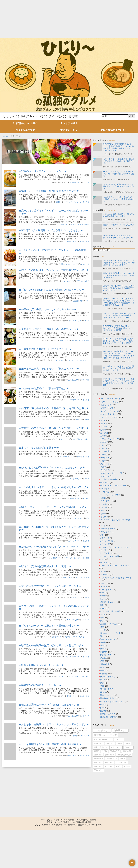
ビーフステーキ (84, 225)
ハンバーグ (85, 264)
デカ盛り (74, 225)
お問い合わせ (69, 130)
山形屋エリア (72, 242)
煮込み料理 (105, 664)
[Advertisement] (69, 18)
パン (88, 301)
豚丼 (102, 683)
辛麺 (102, 686)
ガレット (104, 448)
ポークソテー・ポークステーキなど (115, 565)
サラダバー (105, 458)
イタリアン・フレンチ (110, 402)
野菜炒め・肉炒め (83, 281)
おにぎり (104, 423)
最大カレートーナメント (110, 633)
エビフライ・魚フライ (110, 417)
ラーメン (86, 182)
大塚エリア (119, 740)
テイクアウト (80, 578)
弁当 (88, 578)
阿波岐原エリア (112, 759)
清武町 (120, 743)
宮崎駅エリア (75, 400)
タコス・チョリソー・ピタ (111, 473)
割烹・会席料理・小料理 (110, 611)
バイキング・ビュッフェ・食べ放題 (77, 202)
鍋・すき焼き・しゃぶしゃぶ (79, 676)
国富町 (75, 736)
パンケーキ (105, 538)
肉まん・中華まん (108, 677)
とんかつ (86, 499)
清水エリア (98, 755)
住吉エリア (128, 747)
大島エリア (61, 676)
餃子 (102, 708)
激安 (102, 645)
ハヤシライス (106, 532)
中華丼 (103, 596)
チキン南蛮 (85, 380)
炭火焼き (104, 652)
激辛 (102, 649)
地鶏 (102, 618)
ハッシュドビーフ (108, 529)
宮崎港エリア (110, 755)
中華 (102, 593)
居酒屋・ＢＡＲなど (109, 624)
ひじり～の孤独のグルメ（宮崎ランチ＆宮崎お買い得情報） (42, 116)
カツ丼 (103, 436)
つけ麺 (103, 498)
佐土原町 (127, 766)
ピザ (88, 518)
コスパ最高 (105, 451)
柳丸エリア (109, 762)
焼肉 (102, 661)
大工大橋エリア (121, 762)
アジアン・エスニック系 (73, 637)
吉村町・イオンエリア (105, 735)
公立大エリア (76, 597)
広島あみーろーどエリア (69, 264)
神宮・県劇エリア (75, 321)
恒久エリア (64, 340)
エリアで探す (69, 123)
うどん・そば (106, 405)
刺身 (88, 340)
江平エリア (109, 766)
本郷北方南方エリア (124, 755)
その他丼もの (106, 470)
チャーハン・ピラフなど (110, 495)
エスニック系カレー (109, 414)
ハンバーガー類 (107, 541)
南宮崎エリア (75, 182)
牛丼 (102, 670)
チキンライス (106, 489)
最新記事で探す (25, 130)
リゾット (104, 586)
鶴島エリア (72, 755)
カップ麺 (104, 433)
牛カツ (103, 667)
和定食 (87, 597)
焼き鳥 (103, 658)
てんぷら (82, 340)
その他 (103, 467)
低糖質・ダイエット (109, 602)
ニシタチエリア (62, 225)
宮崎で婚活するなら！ (113, 130)
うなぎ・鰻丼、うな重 (110, 411)
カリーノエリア (74, 541)
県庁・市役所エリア (67, 457)
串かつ (103, 599)
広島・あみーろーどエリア (103, 740)
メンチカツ (105, 574)
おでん (103, 420)
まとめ (103, 571)
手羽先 (103, 630)
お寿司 (87, 420)
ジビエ (103, 461)
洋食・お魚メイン (108, 639)
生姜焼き (104, 674)
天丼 (102, 621)
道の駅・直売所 (107, 689)
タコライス (105, 476)
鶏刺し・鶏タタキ (108, 714)
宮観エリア (65, 439)
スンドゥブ (105, 464)
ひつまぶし (105, 562)
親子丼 (103, 680)
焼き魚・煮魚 (84, 242)
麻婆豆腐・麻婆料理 (109, 717)
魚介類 (103, 711)
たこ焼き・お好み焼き (110, 479)
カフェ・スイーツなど (110, 439)
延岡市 (118, 766)
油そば (103, 636)
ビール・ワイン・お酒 (110, 556)
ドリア (103, 510)
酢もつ (103, 692)
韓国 (102, 704)
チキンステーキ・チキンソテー (78, 360)
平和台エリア (99, 770)
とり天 (103, 514)
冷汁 (102, 605)
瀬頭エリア (98, 766)
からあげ (75, 340)
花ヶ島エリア (115, 751)
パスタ (87, 479)
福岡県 (128, 743)
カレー (87, 321)
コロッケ (104, 455)
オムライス (85, 716)
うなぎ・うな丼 (107, 408)
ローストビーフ (107, 590)
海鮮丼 (103, 642)
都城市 (58, 202)
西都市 (79, 420)
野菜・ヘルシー (107, 695)
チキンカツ (105, 482)
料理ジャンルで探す (25, 123)
